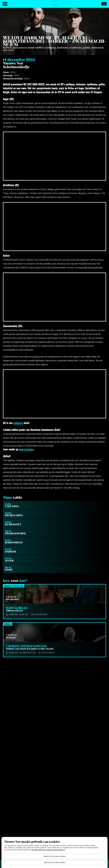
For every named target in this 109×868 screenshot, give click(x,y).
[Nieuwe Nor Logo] (104, 4)
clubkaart (18, 423)
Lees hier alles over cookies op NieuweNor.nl (48, 850)
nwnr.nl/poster (26, 450)
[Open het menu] (5, 4)
